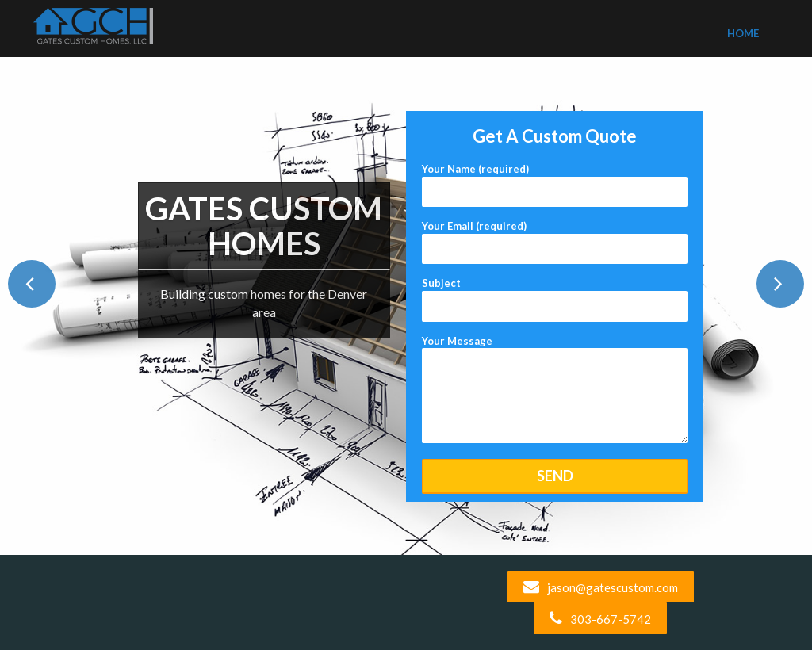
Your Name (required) (555, 180)
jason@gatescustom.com (601, 587)
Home (743, 33)
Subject (555, 294)
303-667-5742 (600, 619)
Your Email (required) (555, 237)
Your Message (555, 390)
